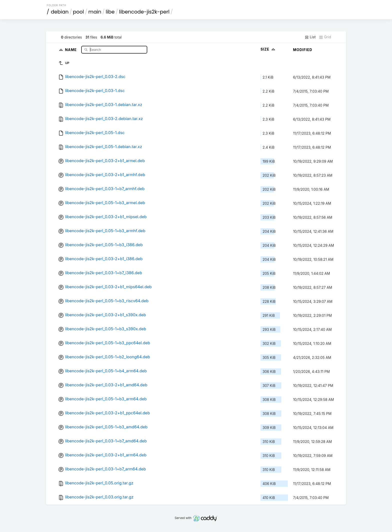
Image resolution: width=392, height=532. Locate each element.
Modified (303, 50)
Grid (325, 37)
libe (110, 12)
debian (60, 12)
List (310, 37)
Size (268, 49)
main (95, 12)
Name (71, 49)
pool (78, 12)
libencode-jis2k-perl (144, 12)
